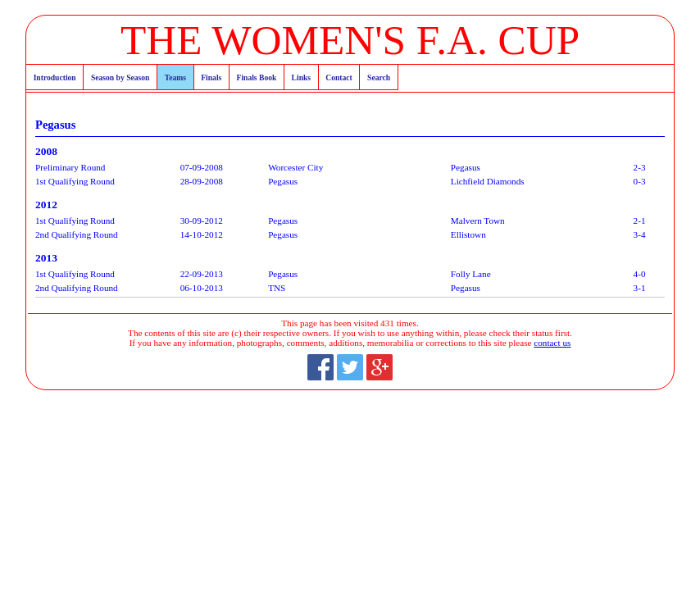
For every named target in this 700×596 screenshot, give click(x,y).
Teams (175, 77)
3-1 (640, 288)
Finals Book (257, 77)
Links (301, 77)
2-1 (640, 221)
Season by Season (120, 77)
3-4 (640, 234)
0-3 (640, 181)
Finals (211, 77)
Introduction (55, 77)
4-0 (640, 274)
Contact (339, 77)
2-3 (640, 167)
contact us (552, 343)
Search (379, 77)
